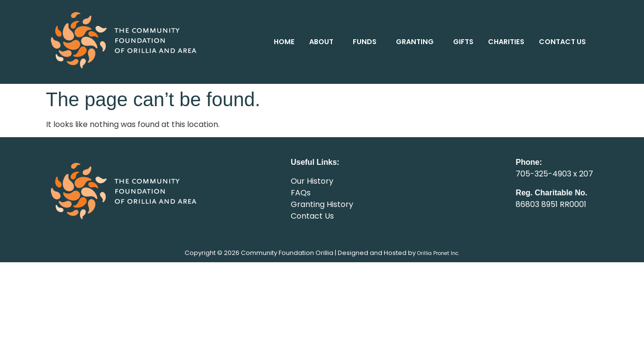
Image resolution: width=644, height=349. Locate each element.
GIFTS (463, 42)
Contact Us (312, 216)
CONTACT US (562, 42)
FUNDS (365, 42)
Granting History (322, 204)
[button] (324, 42)
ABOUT (321, 42)
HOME (284, 42)
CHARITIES (506, 42)
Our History (312, 181)
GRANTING (415, 42)
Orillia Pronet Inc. (438, 253)
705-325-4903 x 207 (554, 174)
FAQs (301, 193)
